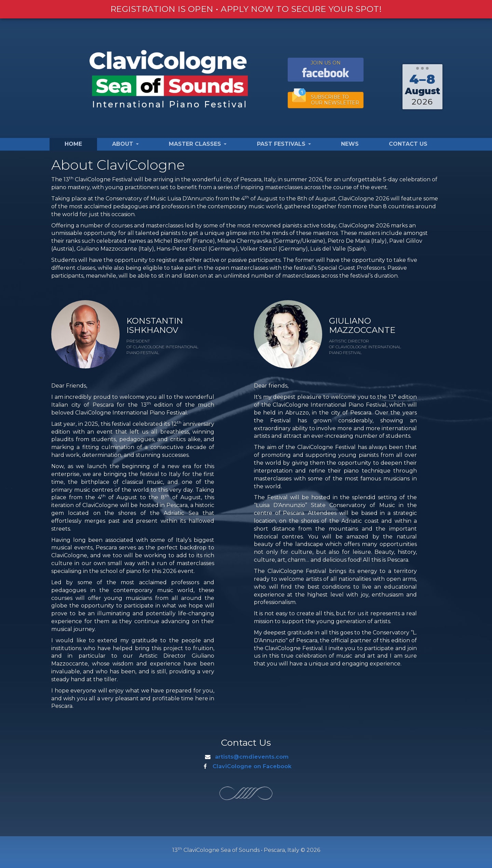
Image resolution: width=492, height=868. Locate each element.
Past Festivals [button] (284, 144)
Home (73, 144)
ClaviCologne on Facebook (252, 766)
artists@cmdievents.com (252, 757)
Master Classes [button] (198, 144)
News (350, 144)
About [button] (125, 144)
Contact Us (408, 144)
